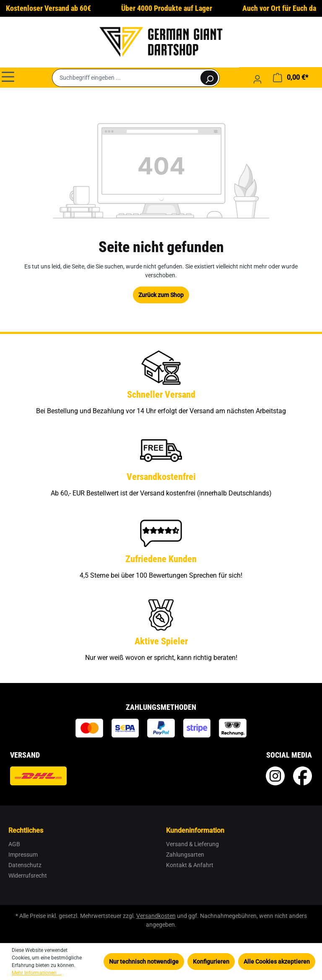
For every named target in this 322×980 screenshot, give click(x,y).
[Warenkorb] (291, 78)
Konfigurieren (211, 962)
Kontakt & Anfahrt (190, 865)
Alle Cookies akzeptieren (277, 962)
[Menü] (8, 76)
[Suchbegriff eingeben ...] (126, 78)
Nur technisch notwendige (144, 962)
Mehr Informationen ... (37, 973)
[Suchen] (209, 78)
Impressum (23, 855)
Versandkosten (156, 916)
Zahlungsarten (185, 855)
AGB (14, 844)
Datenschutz (25, 865)
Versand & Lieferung (192, 844)
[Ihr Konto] (257, 79)
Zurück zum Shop (161, 295)
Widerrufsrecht (28, 876)
